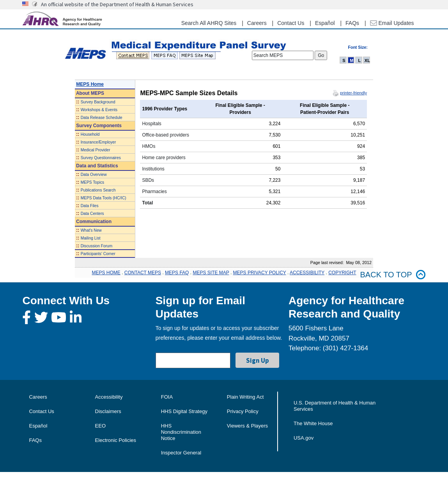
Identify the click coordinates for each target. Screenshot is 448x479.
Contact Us (291, 23)
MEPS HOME (106, 273)
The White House (313, 423)
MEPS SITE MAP (211, 273)
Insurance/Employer (98, 142)
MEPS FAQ (177, 273)
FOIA (167, 397)
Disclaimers (108, 411)
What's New (91, 230)
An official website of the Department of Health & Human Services (117, 4)
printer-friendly (353, 93)
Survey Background (98, 102)
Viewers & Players (247, 426)
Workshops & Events (99, 110)
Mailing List (91, 238)
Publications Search (98, 190)
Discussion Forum (97, 246)
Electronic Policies (116, 440)
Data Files (90, 206)
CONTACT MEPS (143, 273)
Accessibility (109, 397)
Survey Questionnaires (101, 158)
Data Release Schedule (102, 118)
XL (367, 60)
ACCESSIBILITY (307, 273)
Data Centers (92, 214)
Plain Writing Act (245, 397)
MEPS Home (90, 84)
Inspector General (181, 453)
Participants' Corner (98, 254)
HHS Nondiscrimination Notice (181, 432)
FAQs (352, 23)
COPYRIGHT (342, 273)
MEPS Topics (92, 182)
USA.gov (304, 438)
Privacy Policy (243, 411)
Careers (257, 23)
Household (90, 134)
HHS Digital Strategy (184, 411)
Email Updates (392, 23)
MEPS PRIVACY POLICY (260, 273)
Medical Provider (96, 150)
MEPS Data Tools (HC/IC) (104, 198)
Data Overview (94, 175)
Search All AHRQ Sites (209, 23)
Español (325, 23)
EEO (100, 426)
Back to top (393, 275)
